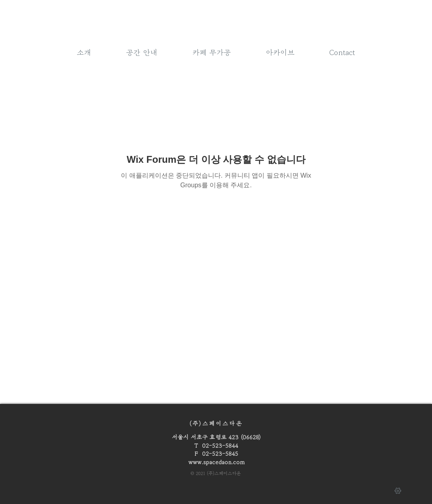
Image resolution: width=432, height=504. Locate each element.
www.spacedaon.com (216, 462)
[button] (212, 51)
